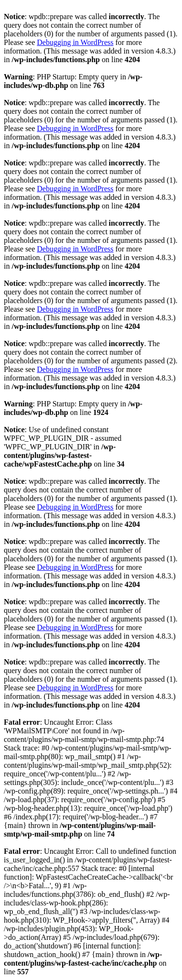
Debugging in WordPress (75, 42)
